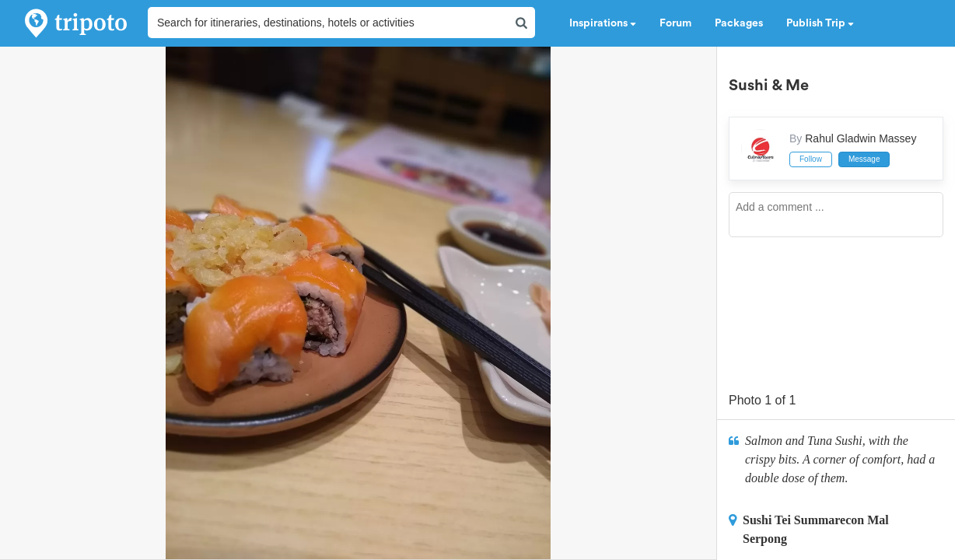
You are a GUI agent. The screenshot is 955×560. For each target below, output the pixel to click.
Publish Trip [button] (820, 23)
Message (864, 159)
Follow (811, 159)
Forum (675, 23)
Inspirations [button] (603, 23)
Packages (739, 23)
